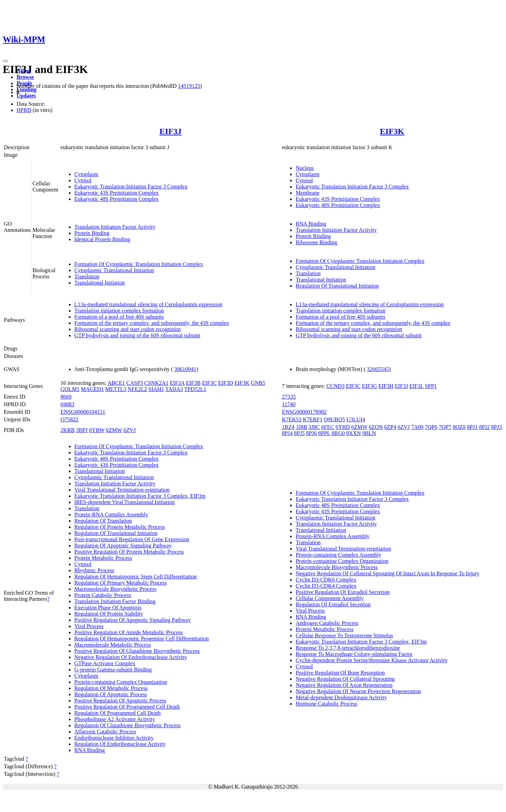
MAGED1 (92, 389)
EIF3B (193, 383)
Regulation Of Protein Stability (109, 614)
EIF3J (171, 131)
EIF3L (416, 386)
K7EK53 (292, 419)
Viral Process (89, 626)
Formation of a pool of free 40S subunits (119, 317)
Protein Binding (92, 233)
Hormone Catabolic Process (326, 704)
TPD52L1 (195, 389)
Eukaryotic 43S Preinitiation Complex (117, 193)
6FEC (328, 427)
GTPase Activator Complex (105, 663)
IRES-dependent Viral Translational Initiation (125, 502)
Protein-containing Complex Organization (121, 682)
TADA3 (174, 389)
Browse (25, 77)
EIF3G (370, 386)
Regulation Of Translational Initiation (337, 286)
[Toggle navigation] (6, 61)
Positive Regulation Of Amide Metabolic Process (129, 632)
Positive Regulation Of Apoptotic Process (120, 701)
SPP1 (431, 386)
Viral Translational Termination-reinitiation (122, 490)
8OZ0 (459, 427)
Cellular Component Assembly (329, 598)
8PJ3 (497, 427)
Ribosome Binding (316, 242)
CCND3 (335, 386)
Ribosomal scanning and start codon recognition (128, 329)
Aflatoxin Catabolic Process (105, 732)
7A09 (417, 427)
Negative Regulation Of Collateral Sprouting (345, 679)
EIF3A (177, 383)
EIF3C (209, 383)
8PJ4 (287, 433)
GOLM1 (70, 389)
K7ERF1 (313, 419)
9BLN (369, 433)
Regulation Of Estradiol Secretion (333, 604)
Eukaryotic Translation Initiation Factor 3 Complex (131, 187)
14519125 (189, 86)
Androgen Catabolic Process (327, 623)
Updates (26, 96)
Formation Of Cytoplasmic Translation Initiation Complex (139, 264)
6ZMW (114, 430)
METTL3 (116, 389)
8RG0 (338, 433)
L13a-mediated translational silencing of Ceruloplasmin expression (148, 304)
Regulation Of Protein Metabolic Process (120, 527)
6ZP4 (390, 427)
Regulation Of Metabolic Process (111, 688)
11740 (288, 404)
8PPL (324, 433)
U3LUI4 (356, 419)
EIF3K (392, 131)
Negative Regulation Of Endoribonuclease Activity (131, 657)
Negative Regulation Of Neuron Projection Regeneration (358, 691)
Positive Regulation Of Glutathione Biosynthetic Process (137, 651)
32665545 (378, 369)
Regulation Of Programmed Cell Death (118, 713)
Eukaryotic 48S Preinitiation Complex (117, 199)
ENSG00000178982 (304, 412)
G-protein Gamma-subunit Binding (113, 670)
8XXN (354, 433)
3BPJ (82, 430)
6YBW (97, 430)
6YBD (343, 427)
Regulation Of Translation (103, 521)
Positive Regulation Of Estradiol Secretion (343, 592)
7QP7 (445, 427)
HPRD (24, 110)
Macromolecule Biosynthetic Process (115, 589)
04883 (68, 404)
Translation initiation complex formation (119, 311)
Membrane (307, 193)
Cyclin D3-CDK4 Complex (326, 586)
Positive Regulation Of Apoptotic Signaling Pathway (133, 620)
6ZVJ (130, 430)
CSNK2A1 (156, 383)
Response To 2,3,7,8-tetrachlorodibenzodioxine (348, 648)
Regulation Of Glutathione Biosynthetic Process (127, 725)
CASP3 (135, 383)
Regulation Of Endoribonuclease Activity (120, 744)
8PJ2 (484, 427)
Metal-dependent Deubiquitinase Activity (341, 697)
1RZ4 (288, 427)
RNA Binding (311, 224)
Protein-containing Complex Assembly (338, 555)
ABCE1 (116, 383)
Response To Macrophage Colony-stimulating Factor (354, 654)
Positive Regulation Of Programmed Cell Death (127, 707)
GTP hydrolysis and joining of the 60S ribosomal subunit (137, 335)
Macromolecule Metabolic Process (113, 645)
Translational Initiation (100, 283)
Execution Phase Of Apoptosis (108, 608)
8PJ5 (300, 433)
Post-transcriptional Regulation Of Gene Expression (132, 539)
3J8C (314, 427)
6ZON (376, 427)
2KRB (68, 430)
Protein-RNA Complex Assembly (111, 515)
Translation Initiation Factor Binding (115, 601)
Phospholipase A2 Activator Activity (115, 719)
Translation (87, 276)
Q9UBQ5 (334, 419)
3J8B (302, 427)
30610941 (185, 369)
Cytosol (83, 180)
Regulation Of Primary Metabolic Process (121, 583)
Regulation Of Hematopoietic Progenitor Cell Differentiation (142, 639)
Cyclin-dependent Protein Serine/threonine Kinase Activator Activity (371, 660)
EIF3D (226, 383)
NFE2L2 (137, 389)
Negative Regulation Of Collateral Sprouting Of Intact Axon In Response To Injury (387, 573)
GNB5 (258, 383)
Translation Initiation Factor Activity (115, 227)
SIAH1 (156, 389)
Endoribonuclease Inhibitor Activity (114, 738)
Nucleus (304, 168)
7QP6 (431, 427)
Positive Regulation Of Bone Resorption (340, 673)
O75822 (70, 419)
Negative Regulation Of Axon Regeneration (344, 685)
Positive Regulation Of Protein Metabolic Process (129, 552)
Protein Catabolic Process (103, 595)
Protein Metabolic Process (103, 558)
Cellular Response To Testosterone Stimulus (344, 635)
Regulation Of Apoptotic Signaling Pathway (123, 546)
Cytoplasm (86, 174)
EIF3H (386, 386)
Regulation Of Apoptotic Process (111, 694)
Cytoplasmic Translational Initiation (114, 270)
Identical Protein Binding (102, 239)
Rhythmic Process (94, 570)
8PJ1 (472, 427)
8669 (66, 397)
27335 (289, 397)
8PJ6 (312, 433)
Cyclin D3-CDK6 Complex (326, 580)
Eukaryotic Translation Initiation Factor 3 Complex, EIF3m (140, 496)
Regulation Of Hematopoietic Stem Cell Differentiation (136, 577)
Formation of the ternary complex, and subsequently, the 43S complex (152, 323)
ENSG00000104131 (83, 412)
